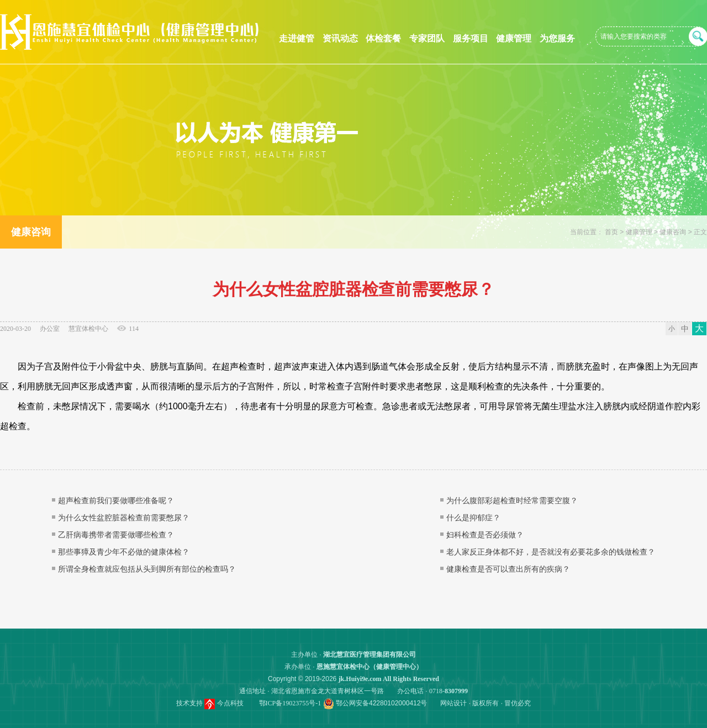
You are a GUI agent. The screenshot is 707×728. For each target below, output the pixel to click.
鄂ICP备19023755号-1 (290, 703)
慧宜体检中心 (88, 329)
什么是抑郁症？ (473, 518)
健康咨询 (673, 232)
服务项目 (471, 38)
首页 (611, 232)
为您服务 (557, 38)
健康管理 (514, 38)
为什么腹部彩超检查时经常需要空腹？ (512, 500)
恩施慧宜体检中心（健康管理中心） (370, 667)
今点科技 (230, 703)
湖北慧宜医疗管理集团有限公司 (370, 655)
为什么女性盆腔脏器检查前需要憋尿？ (124, 518)
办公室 (50, 329)
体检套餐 (383, 38)
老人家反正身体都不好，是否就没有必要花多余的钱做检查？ (551, 552)
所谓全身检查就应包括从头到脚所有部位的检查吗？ (147, 569)
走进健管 (297, 38)
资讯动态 (340, 38)
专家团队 (427, 38)
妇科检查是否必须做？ (485, 535)
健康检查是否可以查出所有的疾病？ (508, 569)
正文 (700, 232)
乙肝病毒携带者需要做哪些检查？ (116, 535)
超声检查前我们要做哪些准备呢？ (116, 500)
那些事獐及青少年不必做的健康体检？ (124, 552)
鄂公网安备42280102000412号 (381, 703)
